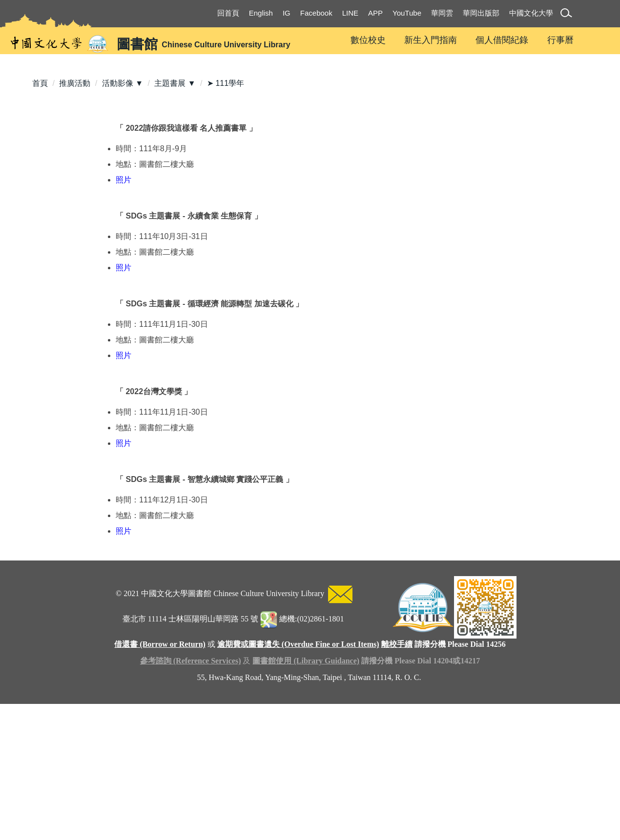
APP (375, 13)
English (261, 13)
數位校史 (368, 40)
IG (287, 13)
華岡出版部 (481, 13)
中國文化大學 (531, 13)
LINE (350, 13)
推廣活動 (75, 200)
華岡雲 (442, 13)
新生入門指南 (431, 40)
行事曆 (560, 40)
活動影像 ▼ (123, 200)
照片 (124, 296)
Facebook (316, 13)
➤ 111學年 (226, 200)
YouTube (407, 13)
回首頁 (228, 13)
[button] (568, 14)
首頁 (40, 200)
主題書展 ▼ (175, 200)
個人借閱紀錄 (502, 40)
